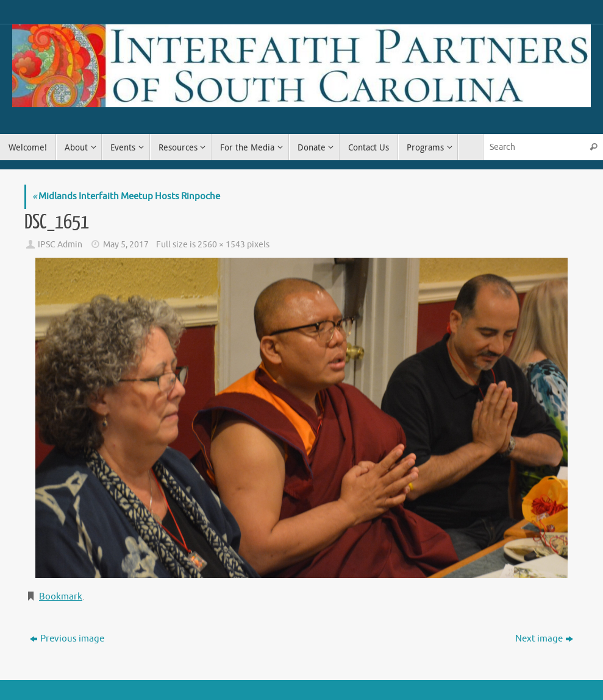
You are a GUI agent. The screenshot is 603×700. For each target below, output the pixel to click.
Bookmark (61, 597)
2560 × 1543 (221, 245)
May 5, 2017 (126, 245)
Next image (544, 639)
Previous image (67, 639)
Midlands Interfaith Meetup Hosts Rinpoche (126, 196)
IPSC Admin (60, 245)
